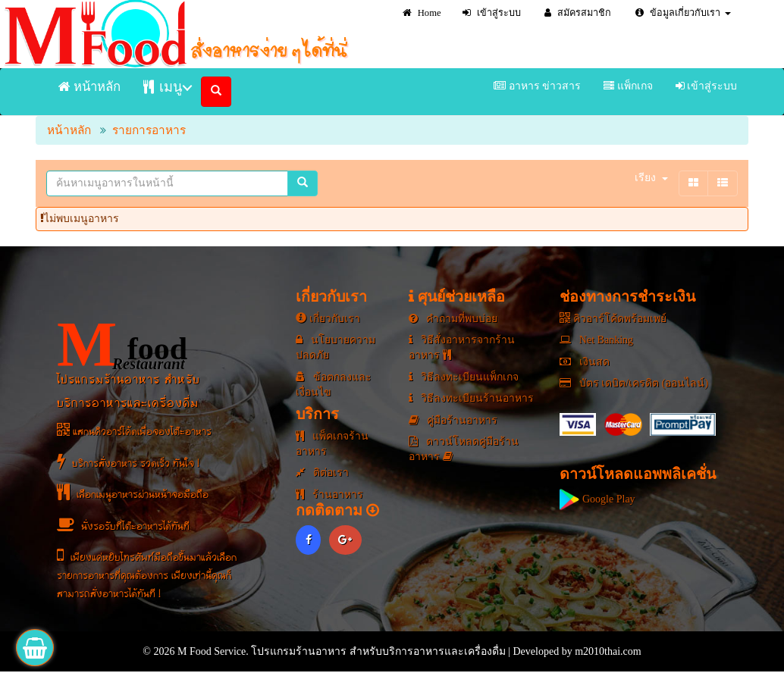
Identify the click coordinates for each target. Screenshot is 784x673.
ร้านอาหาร (329, 495)
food (122, 345)
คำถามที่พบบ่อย (453, 319)
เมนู (163, 87)
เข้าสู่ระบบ (492, 13)
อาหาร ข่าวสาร (537, 86)
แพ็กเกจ (628, 86)
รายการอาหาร (149, 130)
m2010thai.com (608, 651)
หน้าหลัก (89, 87)
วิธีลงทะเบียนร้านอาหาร (471, 398)
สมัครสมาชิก (578, 13)
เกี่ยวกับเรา (328, 319)
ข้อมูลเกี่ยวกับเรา (683, 13)
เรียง (651, 178)
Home (422, 13)
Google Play (597, 499)
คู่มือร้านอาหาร (453, 420)
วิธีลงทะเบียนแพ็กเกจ (464, 377)
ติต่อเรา (322, 473)
